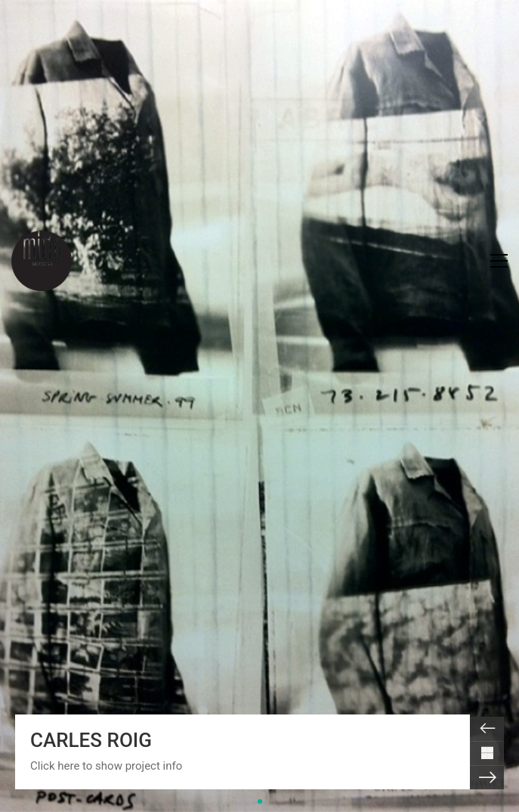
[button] (499, 261)
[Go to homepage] (42, 261)
